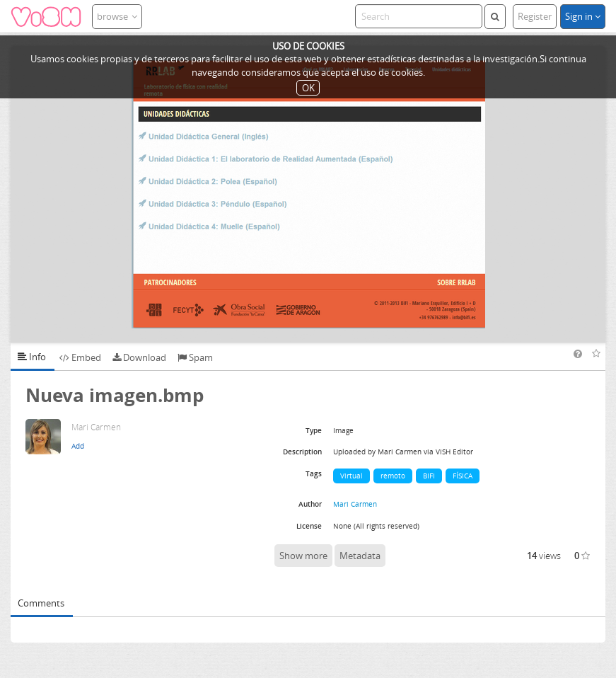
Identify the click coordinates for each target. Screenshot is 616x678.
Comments (41, 603)
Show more (303, 556)
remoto (393, 476)
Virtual (351, 476)
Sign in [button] (583, 16)
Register (535, 16)
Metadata (360, 556)
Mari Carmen (355, 504)
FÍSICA (463, 476)
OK (308, 88)
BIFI (429, 476)
